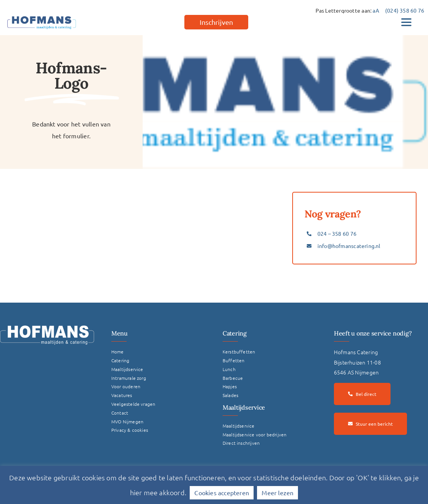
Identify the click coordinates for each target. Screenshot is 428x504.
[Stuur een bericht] (370, 424)
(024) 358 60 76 (405, 10)
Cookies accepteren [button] (222, 493)
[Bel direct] (362, 394)
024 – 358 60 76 (337, 233)
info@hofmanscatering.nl (349, 246)
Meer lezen (277, 493)
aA (376, 10)
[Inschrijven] (216, 22)
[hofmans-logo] (42, 16)
